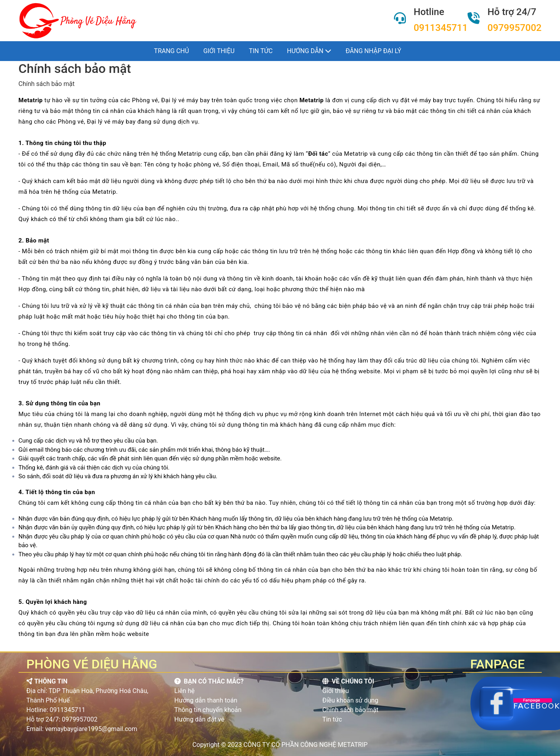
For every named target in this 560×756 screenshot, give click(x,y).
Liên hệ (184, 691)
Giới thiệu (219, 51)
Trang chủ (172, 51)
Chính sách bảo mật (350, 710)
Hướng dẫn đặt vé (199, 719)
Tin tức (261, 51)
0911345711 (441, 28)
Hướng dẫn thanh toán (206, 700)
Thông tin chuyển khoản (208, 710)
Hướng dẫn (309, 51)
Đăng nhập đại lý (373, 51)
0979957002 (514, 28)
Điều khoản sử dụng (350, 700)
